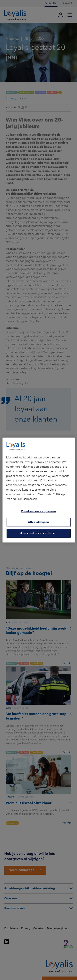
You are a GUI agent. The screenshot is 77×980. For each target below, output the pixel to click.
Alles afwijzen (39, 522)
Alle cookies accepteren (38, 533)
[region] (38, 490)
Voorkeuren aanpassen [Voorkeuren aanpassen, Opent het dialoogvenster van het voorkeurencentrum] (39, 511)
